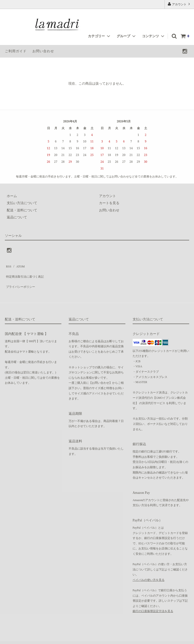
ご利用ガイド (16, 51)
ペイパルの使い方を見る (149, 571)
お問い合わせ (43, 51)
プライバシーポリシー (22, 279)
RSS (8, 265)
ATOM (18, 265)
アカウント (179, 4)
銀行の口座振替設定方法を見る (153, 602)
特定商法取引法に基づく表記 (27, 272)
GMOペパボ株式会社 (76, 638)
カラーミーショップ (15, 638)
